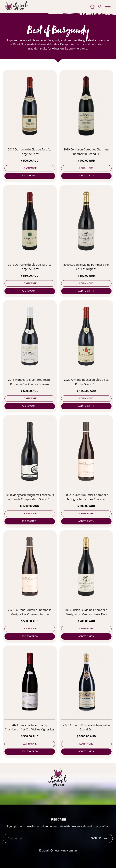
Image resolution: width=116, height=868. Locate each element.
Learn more (30, 168)
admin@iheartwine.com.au (59, 850)
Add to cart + (30, 176)
